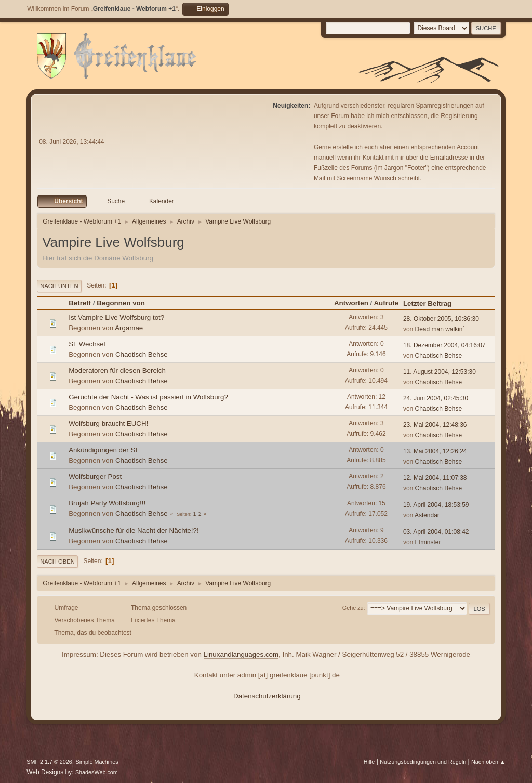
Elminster (428, 542)
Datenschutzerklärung (267, 696)
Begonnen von (121, 303)
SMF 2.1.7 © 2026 (49, 762)
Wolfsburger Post (95, 477)
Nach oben (57, 562)
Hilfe (369, 762)
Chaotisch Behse (142, 354)
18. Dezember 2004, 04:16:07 (444, 345)
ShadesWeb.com (97, 772)
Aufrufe (386, 303)
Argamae (129, 328)
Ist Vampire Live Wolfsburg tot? (116, 317)
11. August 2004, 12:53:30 (440, 372)
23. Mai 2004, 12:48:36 (435, 425)
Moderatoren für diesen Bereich (117, 370)
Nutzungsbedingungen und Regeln (423, 762)
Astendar (427, 515)
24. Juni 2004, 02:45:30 (436, 398)
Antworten (351, 303)
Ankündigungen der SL (104, 450)
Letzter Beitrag (432, 303)
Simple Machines (97, 762)
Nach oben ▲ (488, 762)
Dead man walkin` (440, 329)
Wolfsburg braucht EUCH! (108, 423)
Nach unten (59, 286)
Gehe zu (353, 608)
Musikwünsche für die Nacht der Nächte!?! (134, 531)
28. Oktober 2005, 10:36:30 (441, 319)
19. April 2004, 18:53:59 (436, 505)
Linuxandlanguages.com (241, 654)
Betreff (80, 303)
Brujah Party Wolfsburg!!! (107, 503)
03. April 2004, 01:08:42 (436, 532)
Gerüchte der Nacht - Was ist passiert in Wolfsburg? (148, 397)
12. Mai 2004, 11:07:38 (435, 478)
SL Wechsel (87, 344)
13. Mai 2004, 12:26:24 (435, 451)
